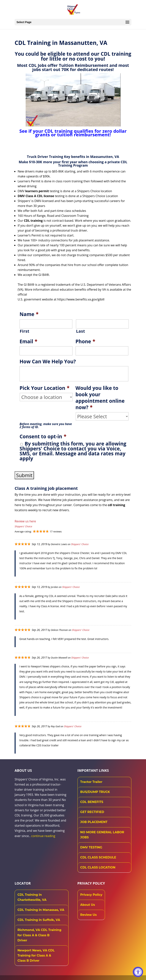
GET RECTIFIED (92, 812)
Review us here (25, 521)
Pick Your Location (45, 388)
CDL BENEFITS (92, 802)
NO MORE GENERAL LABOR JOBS (102, 835)
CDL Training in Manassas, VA (41, 910)
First (25, 331)
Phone (85, 342)
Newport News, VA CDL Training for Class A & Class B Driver (36, 955)
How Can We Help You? (48, 362)
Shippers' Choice (23, 526)
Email (28, 342)
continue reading (43, 836)
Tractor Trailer (91, 782)
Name (29, 314)
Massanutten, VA (105, 157)
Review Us (89, 915)
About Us (88, 905)
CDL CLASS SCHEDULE (98, 857)
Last (81, 331)
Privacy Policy (91, 895)
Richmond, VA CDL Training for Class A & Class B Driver (39, 935)
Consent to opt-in (43, 437)
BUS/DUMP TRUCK (95, 792)
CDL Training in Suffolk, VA (39, 920)
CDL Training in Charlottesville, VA (32, 897)
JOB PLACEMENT (94, 822)
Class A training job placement (46, 488)
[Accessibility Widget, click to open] (138, 972)
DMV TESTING (91, 847)
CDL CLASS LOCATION (98, 867)
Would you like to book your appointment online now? (100, 398)
